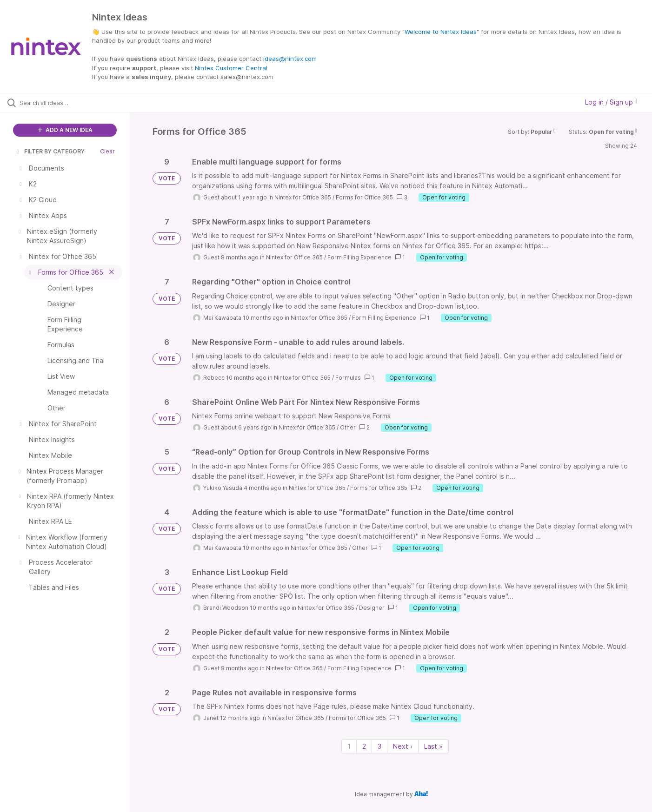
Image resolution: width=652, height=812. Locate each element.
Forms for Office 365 (364, 197)
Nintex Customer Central (231, 68)
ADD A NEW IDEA (65, 130)
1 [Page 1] (349, 746)
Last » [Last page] (433, 746)
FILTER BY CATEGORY (50, 151)
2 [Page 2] (364, 746)
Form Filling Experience (359, 257)
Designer (372, 608)
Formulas (348, 378)
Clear (107, 151)
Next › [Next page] (403, 746)
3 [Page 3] (379, 746)
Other (348, 427)
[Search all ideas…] (77, 103)
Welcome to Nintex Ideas (441, 32)
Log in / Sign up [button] (611, 102)
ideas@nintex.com (290, 59)
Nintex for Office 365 (303, 197)
